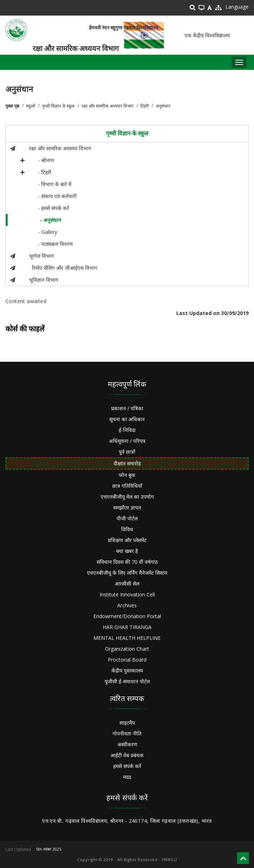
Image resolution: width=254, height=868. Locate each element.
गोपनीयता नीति (127, 733)
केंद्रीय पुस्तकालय (127, 670)
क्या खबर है (127, 551)
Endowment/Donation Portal (127, 616)
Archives (127, 605)
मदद (127, 777)
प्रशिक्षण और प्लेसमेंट (127, 540)
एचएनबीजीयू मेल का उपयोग (127, 497)
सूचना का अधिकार (127, 419)
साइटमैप (127, 723)
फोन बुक (127, 475)
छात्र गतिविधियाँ (127, 486)
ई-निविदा (127, 430)
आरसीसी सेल (127, 584)
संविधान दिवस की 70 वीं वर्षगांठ (127, 562)
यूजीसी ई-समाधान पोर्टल (127, 681)
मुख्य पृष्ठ (12, 106)
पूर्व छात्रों (127, 452)
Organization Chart (127, 649)
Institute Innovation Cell (127, 594)
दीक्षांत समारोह (127, 463)
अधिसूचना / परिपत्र (127, 441)
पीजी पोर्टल (127, 518)
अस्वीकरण (127, 744)
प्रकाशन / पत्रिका (127, 408)
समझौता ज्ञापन (127, 508)
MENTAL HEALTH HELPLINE (127, 638)
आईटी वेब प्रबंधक (127, 755)
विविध (127, 529)
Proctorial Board (127, 660)
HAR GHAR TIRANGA (127, 627)
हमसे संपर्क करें (127, 766)
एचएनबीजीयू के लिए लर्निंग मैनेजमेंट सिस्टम (127, 573)
